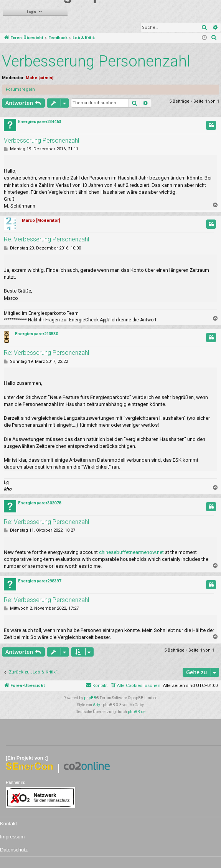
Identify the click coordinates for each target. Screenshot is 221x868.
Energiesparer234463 (40, 122)
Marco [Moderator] (41, 220)
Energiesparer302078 (40, 503)
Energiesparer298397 (40, 581)
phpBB (90, 698)
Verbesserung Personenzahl (96, 61)
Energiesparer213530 (36, 334)
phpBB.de (137, 712)
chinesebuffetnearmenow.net (131, 552)
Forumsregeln (20, 89)
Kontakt (8, 824)
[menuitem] (214, 38)
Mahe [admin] (40, 78)
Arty (96, 705)
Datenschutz (14, 850)
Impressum (12, 837)
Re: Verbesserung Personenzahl (46, 239)
